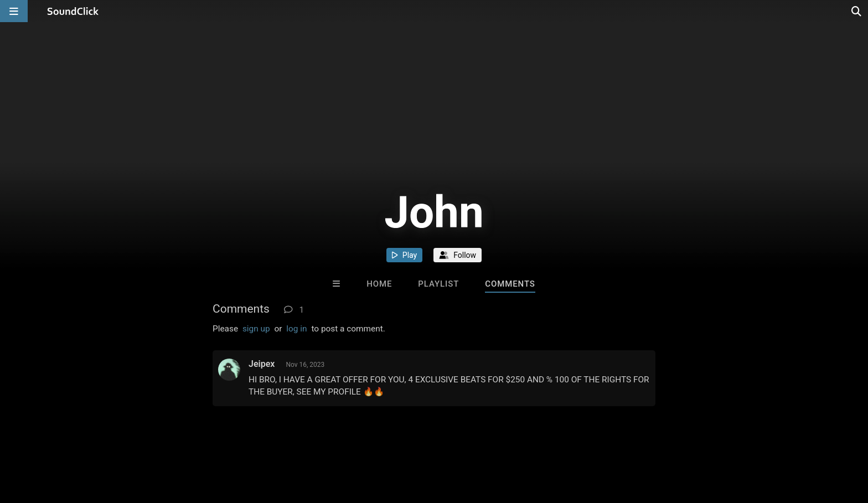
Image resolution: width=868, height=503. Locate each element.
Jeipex (262, 364)
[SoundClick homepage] (73, 11)
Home (379, 284)
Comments (510, 284)
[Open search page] (857, 11)
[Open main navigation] (14, 11)
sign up (256, 329)
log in (296, 329)
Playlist (438, 284)
